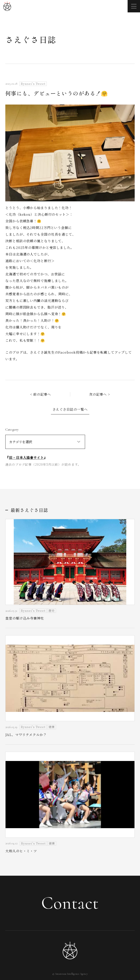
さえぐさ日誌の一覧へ (70, 409)
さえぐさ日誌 (31, 39)
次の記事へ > (99, 394)
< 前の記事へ (41, 394)
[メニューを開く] (134, 6)
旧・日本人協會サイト (26, 457)
